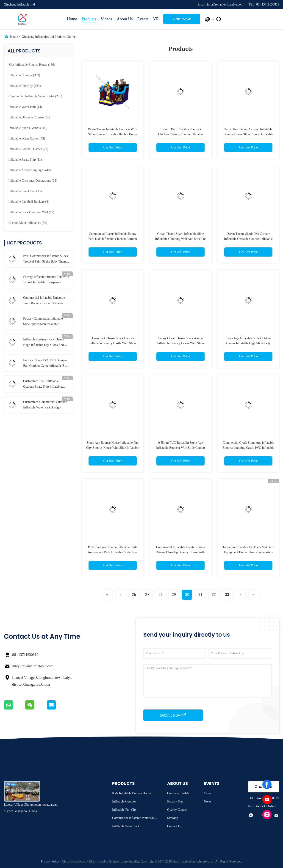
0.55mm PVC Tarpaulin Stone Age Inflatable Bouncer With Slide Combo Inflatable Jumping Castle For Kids (180, 448)
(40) (30, 170)
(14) (25, 107)
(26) (33, 181)
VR (156, 19)
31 (200, 595)
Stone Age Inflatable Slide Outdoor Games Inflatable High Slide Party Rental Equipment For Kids (248, 343)
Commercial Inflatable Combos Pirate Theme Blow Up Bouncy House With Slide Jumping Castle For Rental (181, 552)
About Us (125, 19)
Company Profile (178, 793)
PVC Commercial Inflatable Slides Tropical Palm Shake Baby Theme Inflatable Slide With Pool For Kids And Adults (46, 259)
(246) (35, 96)
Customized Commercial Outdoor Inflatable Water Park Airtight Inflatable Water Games (45, 405)
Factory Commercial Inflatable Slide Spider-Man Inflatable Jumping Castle (43, 322)
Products (89, 19)
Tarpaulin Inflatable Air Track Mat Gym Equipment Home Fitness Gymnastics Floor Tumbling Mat (248, 552)
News (208, 801)
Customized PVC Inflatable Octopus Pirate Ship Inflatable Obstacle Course (43, 384)
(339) (24, 75)
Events (143, 19)
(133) (25, 86)
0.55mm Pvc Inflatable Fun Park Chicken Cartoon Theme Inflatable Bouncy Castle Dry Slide (181, 134)
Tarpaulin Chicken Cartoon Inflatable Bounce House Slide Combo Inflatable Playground (248, 134)
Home (72, 19)
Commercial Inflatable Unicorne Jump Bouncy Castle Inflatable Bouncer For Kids (44, 301)
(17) (31, 212)
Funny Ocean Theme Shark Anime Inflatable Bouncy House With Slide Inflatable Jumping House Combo (181, 343)
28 (161, 595)
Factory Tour (175, 801)
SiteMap (173, 818)
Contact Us (174, 826)
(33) (25, 191)
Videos (106, 19)
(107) (28, 128)
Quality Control (177, 810)
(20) (28, 149)
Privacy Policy (50, 861)
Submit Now (173, 715)
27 (147, 595)
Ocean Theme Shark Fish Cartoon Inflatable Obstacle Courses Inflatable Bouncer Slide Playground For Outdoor (248, 239)
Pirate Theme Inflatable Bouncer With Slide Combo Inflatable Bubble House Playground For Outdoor (113, 134)
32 (214, 595)
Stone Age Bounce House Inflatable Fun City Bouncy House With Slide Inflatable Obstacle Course (113, 448)
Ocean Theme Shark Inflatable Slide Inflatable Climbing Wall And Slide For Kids (180, 239)
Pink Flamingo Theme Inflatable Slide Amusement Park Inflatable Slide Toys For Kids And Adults (113, 552)
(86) (29, 117)
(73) (27, 138)
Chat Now (182, 19)
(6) (29, 202)
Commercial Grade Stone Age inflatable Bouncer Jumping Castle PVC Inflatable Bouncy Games (248, 448)
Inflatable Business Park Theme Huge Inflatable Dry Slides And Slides (44, 343)
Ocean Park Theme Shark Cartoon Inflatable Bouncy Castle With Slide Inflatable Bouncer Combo (113, 343)
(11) (25, 160)
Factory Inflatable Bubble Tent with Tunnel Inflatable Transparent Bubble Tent (46, 280)
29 (174, 595)
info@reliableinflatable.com (33, 666)
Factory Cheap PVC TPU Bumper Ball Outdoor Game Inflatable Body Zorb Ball (46, 364)
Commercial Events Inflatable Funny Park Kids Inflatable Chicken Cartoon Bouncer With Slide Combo (113, 239)
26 (134, 595)
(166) (32, 65)
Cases (208, 793)
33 (227, 595)
